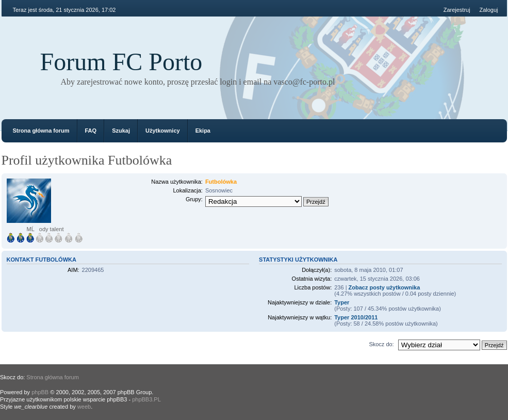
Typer (342, 302)
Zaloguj (488, 10)
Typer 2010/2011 (356, 317)
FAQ (91, 131)
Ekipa (203, 131)
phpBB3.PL (146, 399)
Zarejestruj (457, 10)
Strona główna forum (41, 131)
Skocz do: (381, 344)
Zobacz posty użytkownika (384, 287)
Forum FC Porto (121, 62)
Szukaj (121, 131)
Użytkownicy (163, 131)
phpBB (40, 392)
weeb (84, 407)
